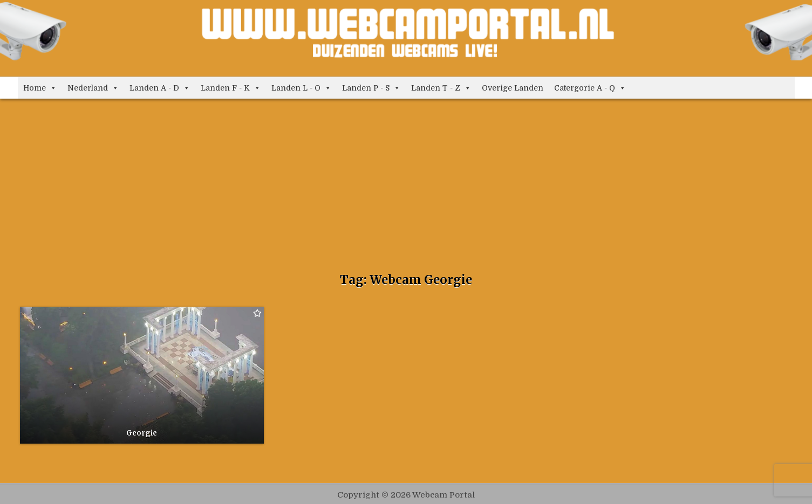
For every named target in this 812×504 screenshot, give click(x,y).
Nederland (93, 88)
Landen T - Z (441, 88)
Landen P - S (371, 88)
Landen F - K (231, 88)
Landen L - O (301, 88)
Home (40, 88)
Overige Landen (513, 88)
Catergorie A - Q (590, 88)
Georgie (142, 433)
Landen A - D (160, 88)
